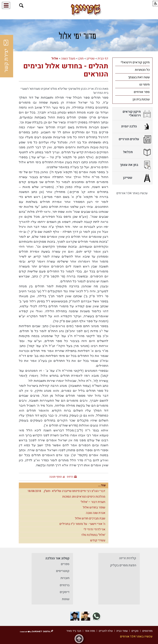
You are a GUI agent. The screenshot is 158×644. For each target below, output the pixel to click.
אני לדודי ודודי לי (94, 529)
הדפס (70, 477)
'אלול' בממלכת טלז (93, 535)
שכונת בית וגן (141, 99)
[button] (21, 6)
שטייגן (91, 59)
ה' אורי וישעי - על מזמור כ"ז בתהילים (82, 524)
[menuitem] (132, 62)
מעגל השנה (68, 59)
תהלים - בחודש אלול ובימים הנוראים (66, 70)
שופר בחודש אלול (94, 507)
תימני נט (144, 85)
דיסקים (65, 592)
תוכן (81, 59)
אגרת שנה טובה (96, 513)
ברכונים (65, 585)
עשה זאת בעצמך (139, 77)
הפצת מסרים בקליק (123, 565)
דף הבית (103, 59)
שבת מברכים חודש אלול (90, 518)
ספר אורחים (142, 92)
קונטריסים (63, 571)
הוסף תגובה (56, 477)
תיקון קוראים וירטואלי (135, 62)
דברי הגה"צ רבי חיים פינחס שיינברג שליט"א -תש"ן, (66, 491)
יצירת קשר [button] (6, 56)
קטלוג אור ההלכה (57, 558)
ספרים (65, 564)
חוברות (65, 578)
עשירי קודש (98, 540)
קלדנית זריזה (128, 558)
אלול (55, 59)
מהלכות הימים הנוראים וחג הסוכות (84, 497)
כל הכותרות (142, 70)
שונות (66, 599)
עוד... (102, 485)
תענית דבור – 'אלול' (93, 502)
